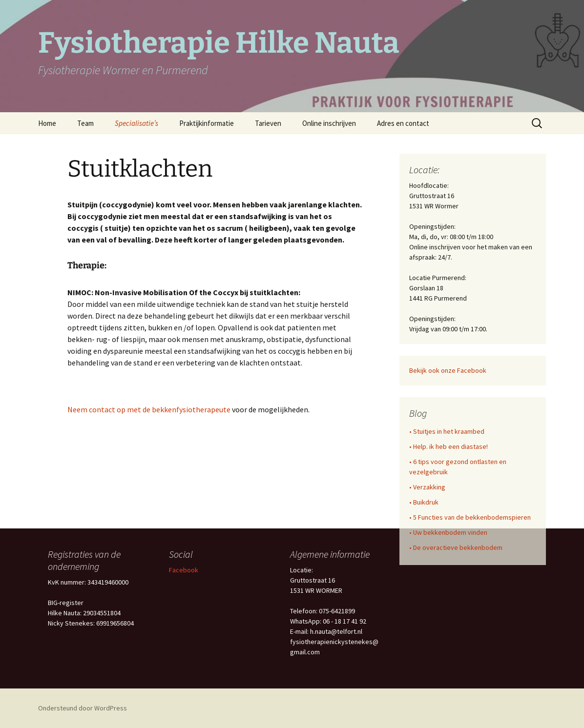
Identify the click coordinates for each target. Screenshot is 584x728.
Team (85, 123)
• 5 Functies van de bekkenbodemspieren (470, 517)
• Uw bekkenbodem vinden (448, 532)
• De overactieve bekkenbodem (456, 547)
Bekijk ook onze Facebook (448, 370)
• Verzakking (427, 487)
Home (47, 123)
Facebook (184, 570)
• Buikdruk (424, 502)
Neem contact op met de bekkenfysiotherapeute (149, 409)
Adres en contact (403, 123)
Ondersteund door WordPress (83, 708)
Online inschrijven (329, 123)
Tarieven (268, 123)
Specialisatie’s (136, 123)
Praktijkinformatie (207, 123)
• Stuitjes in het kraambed (447, 431)
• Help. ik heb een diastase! (448, 446)
